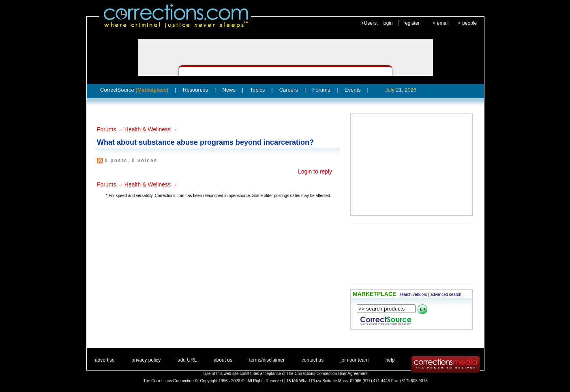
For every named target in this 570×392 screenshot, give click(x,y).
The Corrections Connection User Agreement (327, 374)
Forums (321, 90)
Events (353, 90)
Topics (257, 90)
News (229, 90)
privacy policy (146, 360)
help (390, 360)
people (469, 23)
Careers (289, 90)
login (387, 23)
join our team (355, 360)
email (443, 23)
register (411, 23)
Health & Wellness (148, 129)
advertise (105, 360)
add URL (187, 360)
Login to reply (315, 171)
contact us (313, 360)
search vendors (413, 295)
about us (223, 360)
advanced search (446, 295)
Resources (195, 90)
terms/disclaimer (267, 360)
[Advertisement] (411, 165)
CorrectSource (134, 90)
